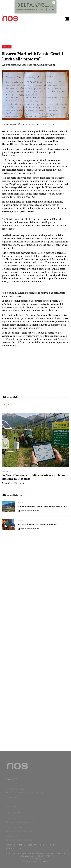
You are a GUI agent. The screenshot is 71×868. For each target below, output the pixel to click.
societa (21, 502)
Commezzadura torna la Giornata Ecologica (42, 506)
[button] (4, 405)
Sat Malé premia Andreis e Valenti (37, 525)
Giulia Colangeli (9, 124)
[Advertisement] (35, 372)
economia (6, 471)
